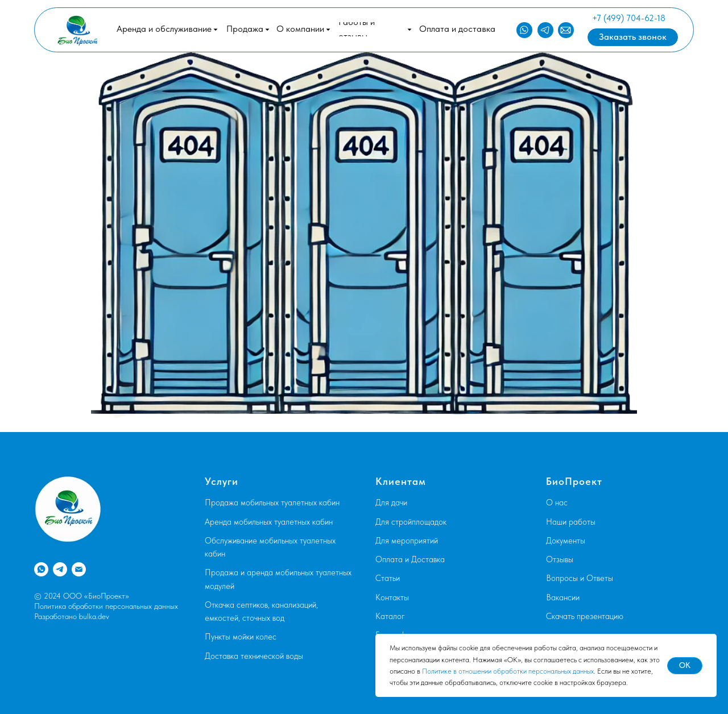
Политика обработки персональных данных (106, 606)
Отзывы (560, 559)
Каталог (390, 616)
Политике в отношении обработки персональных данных (508, 671)
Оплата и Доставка (410, 559)
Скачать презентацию (585, 616)
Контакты (392, 597)
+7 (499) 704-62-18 (629, 18)
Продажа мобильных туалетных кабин (272, 503)
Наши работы (571, 522)
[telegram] (60, 569)
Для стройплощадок (411, 522)
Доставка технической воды (254, 656)
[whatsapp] (41, 569)
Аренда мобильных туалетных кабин (269, 522)
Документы (566, 541)
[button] (248, 29)
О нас (557, 503)
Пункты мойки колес (241, 637)
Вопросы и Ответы (580, 578)
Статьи (388, 578)
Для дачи (391, 503)
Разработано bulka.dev (72, 616)
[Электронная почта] (79, 569)
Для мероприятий (407, 541)
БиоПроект (574, 481)
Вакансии (563, 597)
